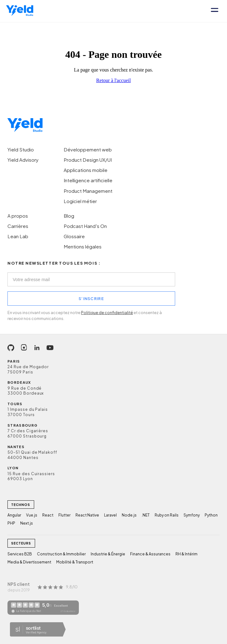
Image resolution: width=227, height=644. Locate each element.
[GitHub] (11, 348)
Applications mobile (86, 170)
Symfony (192, 515)
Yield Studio (21, 149)
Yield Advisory (23, 160)
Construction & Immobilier (61, 554)
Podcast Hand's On (85, 226)
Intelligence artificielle (88, 180)
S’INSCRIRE (91, 299)
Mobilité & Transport (75, 562)
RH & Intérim (186, 554)
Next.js (27, 523)
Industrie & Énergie (108, 554)
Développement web (88, 149)
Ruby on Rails (167, 515)
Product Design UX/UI (88, 160)
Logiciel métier (80, 201)
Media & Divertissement (29, 562)
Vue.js (32, 515)
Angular (14, 515)
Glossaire (74, 236)
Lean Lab (18, 236)
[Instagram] (24, 348)
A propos (18, 216)
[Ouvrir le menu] (215, 11)
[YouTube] (50, 348)
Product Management (88, 191)
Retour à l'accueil (113, 80)
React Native (87, 515)
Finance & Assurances (150, 554)
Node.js (129, 515)
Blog (69, 216)
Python (211, 515)
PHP (11, 523)
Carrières (18, 226)
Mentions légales (83, 246)
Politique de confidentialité (107, 313)
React (48, 515)
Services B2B (20, 554)
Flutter (64, 515)
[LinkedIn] (37, 348)
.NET (146, 515)
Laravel (110, 515)
